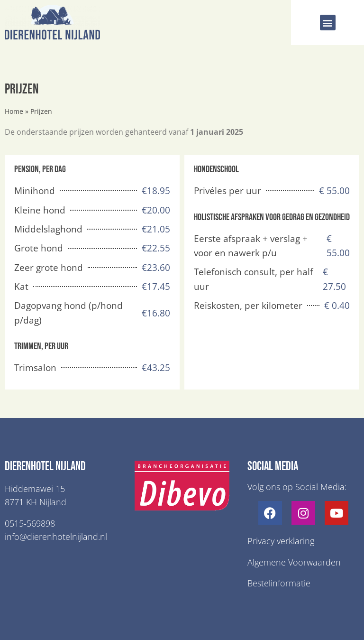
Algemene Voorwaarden (294, 562)
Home (14, 111)
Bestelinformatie (279, 583)
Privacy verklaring (281, 541)
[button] (328, 23)
